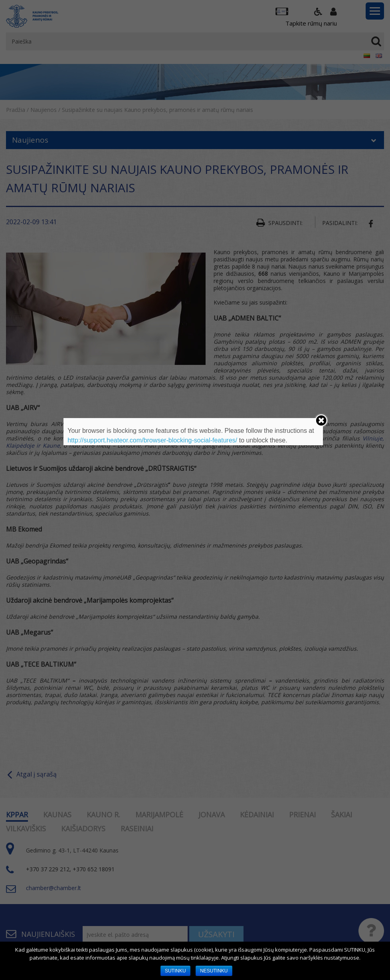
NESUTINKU (214, 971)
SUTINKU (175, 971)
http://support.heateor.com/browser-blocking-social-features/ (152, 440)
